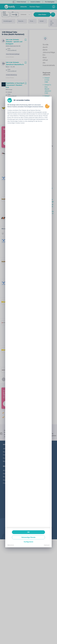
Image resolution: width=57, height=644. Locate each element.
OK (28, 532)
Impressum (47, 545)
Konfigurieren (28, 542)
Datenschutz (11, 545)
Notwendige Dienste (28, 537)
